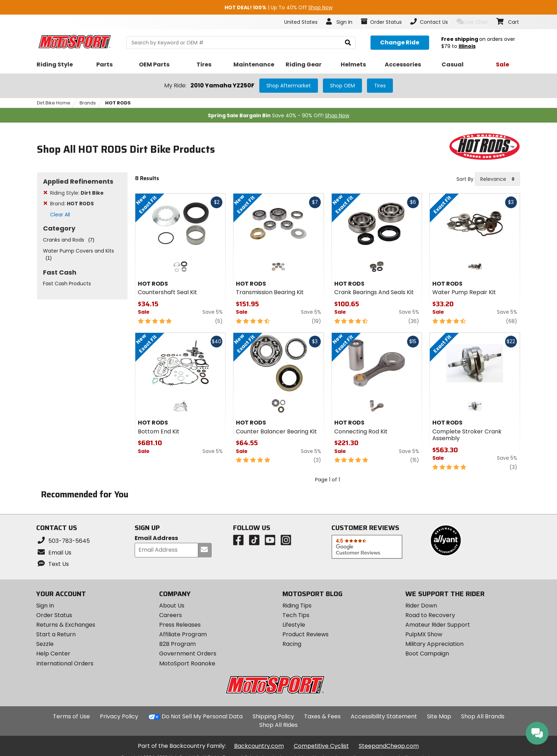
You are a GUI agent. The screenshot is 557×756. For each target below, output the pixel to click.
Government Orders (188, 654)
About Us (172, 606)
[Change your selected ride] (400, 43)
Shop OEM (342, 86)
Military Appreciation (434, 644)
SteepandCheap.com (389, 746)
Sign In (45, 606)
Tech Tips (296, 615)
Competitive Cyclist (321, 746)
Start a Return (56, 634)
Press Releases (180, 625)
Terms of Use (71, 716)
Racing (292, 644)
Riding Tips (297, 606)
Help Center (53, 654)
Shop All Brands (483, 716)
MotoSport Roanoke (187, 663)
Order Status (54, 615)
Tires (380, 86)
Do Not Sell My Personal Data (202, 717)
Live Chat (472, 22)
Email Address (156, 538)
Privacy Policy (119, 716)
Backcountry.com (259, 746)
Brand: (72, 204)
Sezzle (45, 644)
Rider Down (421, 606)
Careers (171, 615)
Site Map (439, 716)
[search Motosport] (241, 43)
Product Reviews (305, 634)
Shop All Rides (278, 725)
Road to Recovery (430, 615)
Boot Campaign (427, 654)
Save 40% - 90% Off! (278, 115)
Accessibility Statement (384, 716)
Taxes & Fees (322, 716)
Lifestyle (294, 625)
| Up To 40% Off (278, 7)
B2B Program (177, 644)
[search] (348, 43)
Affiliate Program (183, 634)
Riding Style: (77, 193)
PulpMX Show (424, 634)
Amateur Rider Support (438, 625)
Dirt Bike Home (54, 103)
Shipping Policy (273, 716)
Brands (88, 103)
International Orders (65, 663)
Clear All (60, 215)
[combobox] (497, 179)
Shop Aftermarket (289, 86)
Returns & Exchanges (66, 625)
